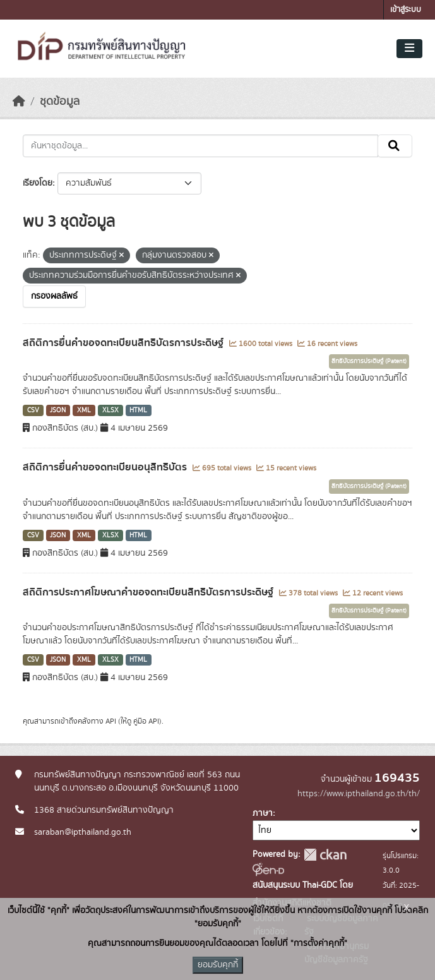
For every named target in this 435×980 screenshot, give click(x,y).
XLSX (110, 410)
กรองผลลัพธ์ (54, 296)
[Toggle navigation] (409, 49)
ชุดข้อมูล (60, 102)
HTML (138, 410)
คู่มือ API (146, 721)
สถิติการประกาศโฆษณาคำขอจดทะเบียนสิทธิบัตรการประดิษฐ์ (149, 592)
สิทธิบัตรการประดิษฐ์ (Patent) (369, 361)
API (111, 721)
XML (84, 410)
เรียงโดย (38, 183)
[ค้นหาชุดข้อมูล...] (200, 146)
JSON (58, 410)
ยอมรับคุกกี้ (218, 965)
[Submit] (395, 146)
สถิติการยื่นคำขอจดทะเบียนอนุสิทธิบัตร (106, 467)
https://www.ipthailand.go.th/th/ (359, 794)
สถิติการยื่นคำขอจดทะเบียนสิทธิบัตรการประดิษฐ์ (124, 343)
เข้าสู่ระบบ (406, 10)
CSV (33, 410)
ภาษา (263, 813)
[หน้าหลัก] (19, 102)
